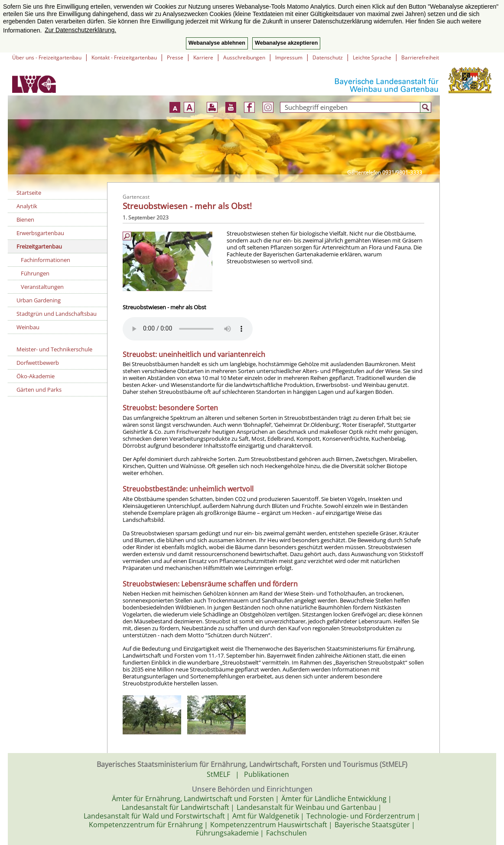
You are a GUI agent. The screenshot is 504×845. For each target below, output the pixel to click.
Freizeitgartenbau (39, 246)
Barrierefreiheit (420, 57)
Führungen (35, 273)
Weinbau (28, 327)
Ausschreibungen (244, 57)
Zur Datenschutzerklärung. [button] (80, 30)
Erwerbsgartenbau (40, 233)
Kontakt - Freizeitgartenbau (124, 57)
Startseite (29, 193)
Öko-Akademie (36, 376)
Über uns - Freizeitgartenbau (47, 57)
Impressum (289, 57)
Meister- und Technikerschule (54, 349)
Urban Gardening (39, 300)
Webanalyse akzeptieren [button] (286, 43)
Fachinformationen (46, 260)
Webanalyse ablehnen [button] (217, 43)
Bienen (25, 219)
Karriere (203, 57)
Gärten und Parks (39, 390)
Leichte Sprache (372, 57)
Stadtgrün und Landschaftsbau (57, 314)
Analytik (27, 206)
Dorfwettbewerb (38, 363)
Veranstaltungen (42, 287)
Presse (175, 57)
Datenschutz (328, 57)
